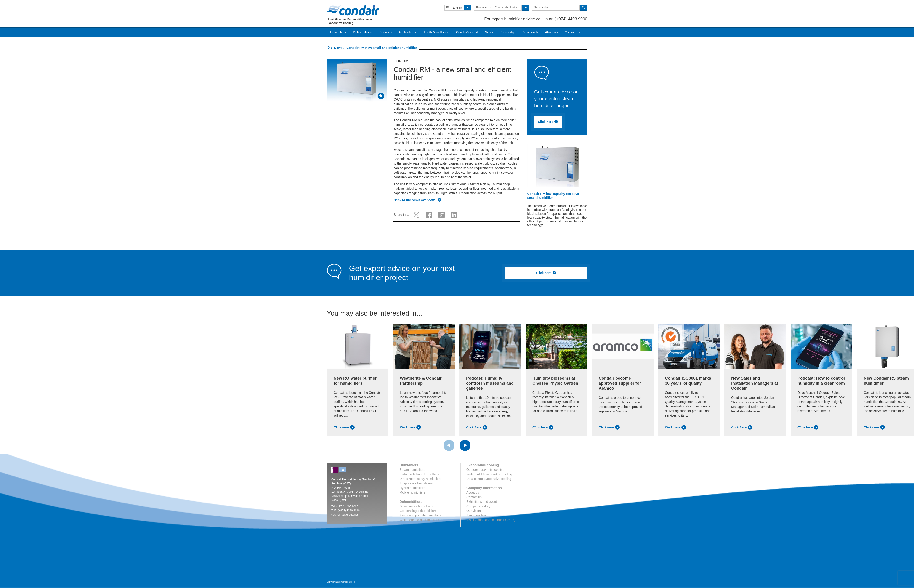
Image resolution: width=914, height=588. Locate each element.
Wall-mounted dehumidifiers (419, 520)
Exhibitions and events (482, 502)
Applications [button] (407, 32)
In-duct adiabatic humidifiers (420, 474)
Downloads (530, 32)
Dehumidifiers (363, 32)
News (489, 32)
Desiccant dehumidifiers (417, 506)
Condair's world (467, 32)
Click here (548, 122)
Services (386, 32)
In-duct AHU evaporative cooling (489, 474)
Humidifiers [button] (338, 32)
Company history (478, 506)
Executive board (478, 515)
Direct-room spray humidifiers (421, 479)
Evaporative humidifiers (416, 483)
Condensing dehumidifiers (418, 511)
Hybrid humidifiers (412, 488)
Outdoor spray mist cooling (485, 470)
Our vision (474, 511)
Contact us (572, 32)
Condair (353, 10)
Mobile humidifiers (413, 492)
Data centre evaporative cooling (489, 479)
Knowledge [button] (508, 32)
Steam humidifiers (412, 470)
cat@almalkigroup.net (345, 515)
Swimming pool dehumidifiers (420, 515)
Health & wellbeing (436, 32)
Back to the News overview (417, 200)
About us (551, 32)
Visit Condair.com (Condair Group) (491, 520)
